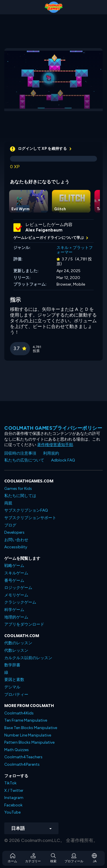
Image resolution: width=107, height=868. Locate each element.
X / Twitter (14, 791)
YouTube (12, 812)
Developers (14, 532)
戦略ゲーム (14, 566)
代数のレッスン (18, 643)
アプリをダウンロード (24, 624)
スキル (62, 248)
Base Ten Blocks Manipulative (31, 728)
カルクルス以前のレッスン (28, 658)
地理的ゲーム (16, 617)
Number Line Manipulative (28, 735)
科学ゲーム (14, 610)
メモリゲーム (16, 595)
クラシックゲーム (20, 602)
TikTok (10, 783)
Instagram (14, 798)
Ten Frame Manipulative (26, 720)
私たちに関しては (20, 496)
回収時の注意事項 (20, 453)
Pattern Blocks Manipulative (29, 742)
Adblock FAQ (63, 460)
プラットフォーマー (75, 250)
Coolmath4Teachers (23, 757)
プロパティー (16, 695)
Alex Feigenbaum (44, 230)
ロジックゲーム (18, 588)
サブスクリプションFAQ (26, 510)
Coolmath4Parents (22, 764)
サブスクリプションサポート (30, 518)
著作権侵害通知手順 (55, 445)
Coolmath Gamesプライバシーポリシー (53, 428)
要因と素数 (14, 680)
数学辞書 (12, 665)
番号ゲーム (14, 581)
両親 (8, 503)
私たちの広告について (24, 460)
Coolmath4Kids (19, 713)
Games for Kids (18, 489)
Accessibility (16, 547)
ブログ (10, 525)
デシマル (12, 687)
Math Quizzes (17, 750)
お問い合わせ (16, 540)
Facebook (13, 805)
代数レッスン (16, 650)
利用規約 (51, 453)
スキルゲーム (16, 573)
